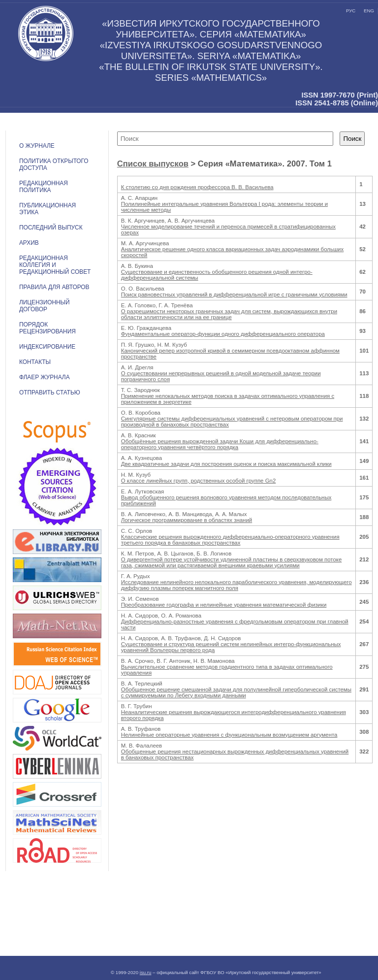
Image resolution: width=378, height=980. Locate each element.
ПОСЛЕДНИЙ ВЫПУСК (51, 228)
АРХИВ (29, 243)
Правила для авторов (54, 287)
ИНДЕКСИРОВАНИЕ (47, 347)
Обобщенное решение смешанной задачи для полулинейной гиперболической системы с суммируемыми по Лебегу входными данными (236, 692)
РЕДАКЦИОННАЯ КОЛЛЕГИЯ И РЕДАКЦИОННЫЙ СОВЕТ (55, 265)
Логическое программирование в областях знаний (187, 520)
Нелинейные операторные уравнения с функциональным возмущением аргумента (229, 735)
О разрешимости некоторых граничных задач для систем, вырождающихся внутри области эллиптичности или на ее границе (229, 314)
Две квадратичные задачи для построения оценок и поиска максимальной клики (226, 464)
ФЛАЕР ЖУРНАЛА (45, 377)
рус (351, 11)
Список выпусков (153, 164)
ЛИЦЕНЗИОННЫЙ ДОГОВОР (45, 306)
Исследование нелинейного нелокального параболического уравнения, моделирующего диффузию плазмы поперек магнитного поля (236, 585)
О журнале (37, 146)
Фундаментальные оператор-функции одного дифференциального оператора (223, 334)
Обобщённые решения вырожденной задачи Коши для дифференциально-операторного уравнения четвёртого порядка (220, 444)
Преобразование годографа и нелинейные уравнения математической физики (224, 605)
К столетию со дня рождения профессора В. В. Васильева (197, 187)
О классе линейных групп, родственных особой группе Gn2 (199, 481)
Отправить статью (50, 392)
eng (369, 11)
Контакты (35, 362)
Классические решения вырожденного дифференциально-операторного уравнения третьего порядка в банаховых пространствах (230, 540)
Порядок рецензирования (47, 328)
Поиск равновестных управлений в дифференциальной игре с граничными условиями (234, 294)
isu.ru (146, 972)
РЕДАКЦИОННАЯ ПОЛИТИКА (44, 187)
